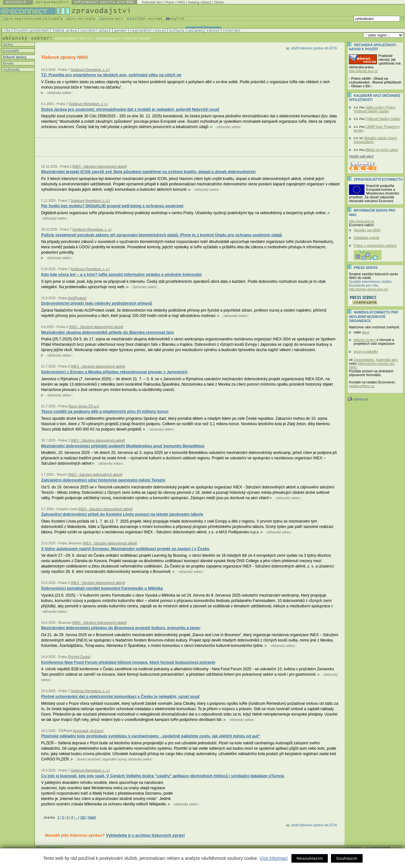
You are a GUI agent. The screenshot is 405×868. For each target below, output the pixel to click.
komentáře (10, 51)
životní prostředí (89, 759)
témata (8, 63)
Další (92, 818)
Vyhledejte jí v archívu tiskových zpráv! (146, 835)
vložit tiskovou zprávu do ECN (314, 48)
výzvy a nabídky (366, 351)
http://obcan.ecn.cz (363, 71)
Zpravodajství (364, 360)
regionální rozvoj (114, 759)
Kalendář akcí (152, 2)
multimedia (11, 70)
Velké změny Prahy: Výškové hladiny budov (375, 109)
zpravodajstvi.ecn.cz (73, 38)
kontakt (356, 848)
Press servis (366, 268)
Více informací (274, 858)
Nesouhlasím (310, 858)
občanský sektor (59, 93)
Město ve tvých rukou (382, 150)
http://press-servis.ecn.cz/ (368, 289)
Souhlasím (347, 858)
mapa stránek (381, 848)
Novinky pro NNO (367, 230)
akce (366, 332)
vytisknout (358, 399)
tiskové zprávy (14, 57)
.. (77, 818)
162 (83, 818)
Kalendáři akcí (387, 360)
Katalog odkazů (199, 2)
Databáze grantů (366, 238)
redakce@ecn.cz (362, 386)
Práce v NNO (175, 2)
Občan (219, 2)
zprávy (7, 44)
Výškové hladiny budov (383, 119)
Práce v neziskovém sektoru (375, 245)
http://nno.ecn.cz (362, 221)
